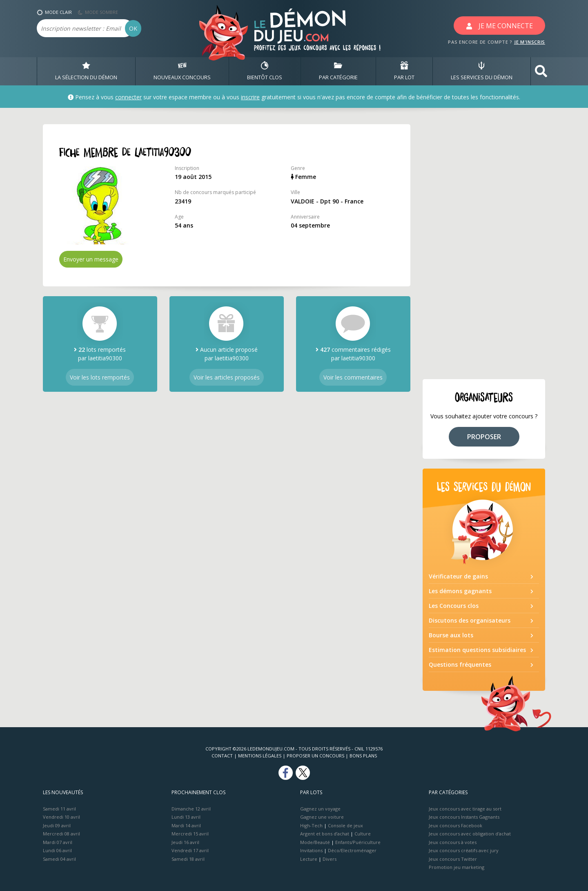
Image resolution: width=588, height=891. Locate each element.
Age (179, 217)
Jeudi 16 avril (185, 842)
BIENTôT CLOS (265, 71)
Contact (222, 756)
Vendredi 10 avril (61, 817)
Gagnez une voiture (322, 817)
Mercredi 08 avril (61, 834)
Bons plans (363, 756)
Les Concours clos (454, 606)
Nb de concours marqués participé (215, 192)
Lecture (309, 859)
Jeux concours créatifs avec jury (464, 850)
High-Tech (311, 825)
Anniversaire (305, 217)
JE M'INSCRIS (530, 42)
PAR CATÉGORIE (338, 71)
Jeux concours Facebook (455, 825)
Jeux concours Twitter (453, 859)
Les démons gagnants (460, 591)
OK (133, 28)
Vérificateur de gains (458, 576)
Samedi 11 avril (59, 809)
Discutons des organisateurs (470, 620)
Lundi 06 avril (57, 850)
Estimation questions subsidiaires (477, 650)
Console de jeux (345, 825)
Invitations (311, 850)
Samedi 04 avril (59, 859)
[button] (541, 71)
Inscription (187, 168)
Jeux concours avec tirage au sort (465, 809)
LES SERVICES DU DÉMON (482, 71)
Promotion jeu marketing (457, 867)
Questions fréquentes (460, 664)
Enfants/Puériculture (358, 842)
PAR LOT (404, 71)
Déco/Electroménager (352, 850)
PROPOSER (484, 437)
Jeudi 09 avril (57, 825)
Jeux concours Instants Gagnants (464, 817)
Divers (330, 859)
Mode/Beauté (315, 842)
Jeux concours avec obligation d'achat (470, 834)
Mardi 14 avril (186, 825)
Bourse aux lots (451, 635)
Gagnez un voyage (320, 809)
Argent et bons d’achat (325, 834)
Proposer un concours (315, 756)
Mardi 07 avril (58, 842)
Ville (295, 192)
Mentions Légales (260, 756)
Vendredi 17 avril (190, 850)
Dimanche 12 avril (191, 809)
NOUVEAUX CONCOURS (182, 71)
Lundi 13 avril (186, 817)
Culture (363, 834)
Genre (298, 168)
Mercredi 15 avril (190, 834)
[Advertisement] (484, 247)
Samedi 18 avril (188, 859)
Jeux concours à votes (453, 842)
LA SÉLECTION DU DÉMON (86, 71)
